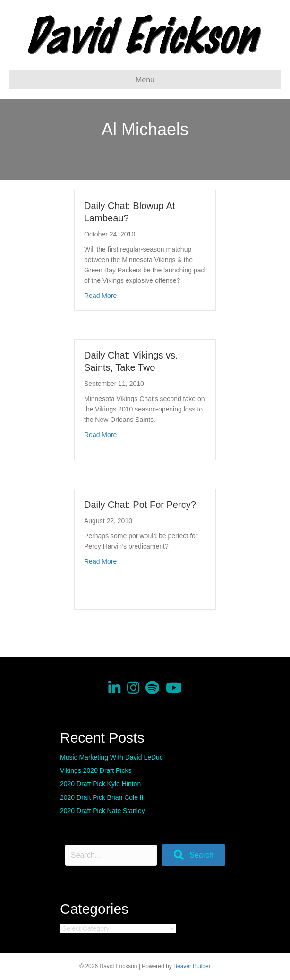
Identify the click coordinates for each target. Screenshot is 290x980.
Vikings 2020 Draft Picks (96, 770)
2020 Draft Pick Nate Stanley (102, 811)
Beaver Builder (192, 966)
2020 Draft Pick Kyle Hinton (100, 784)
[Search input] (111, 855)
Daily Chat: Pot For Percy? (140, 505)
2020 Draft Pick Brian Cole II (102, 797)
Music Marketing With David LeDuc (111, 757)
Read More (100, 296)
